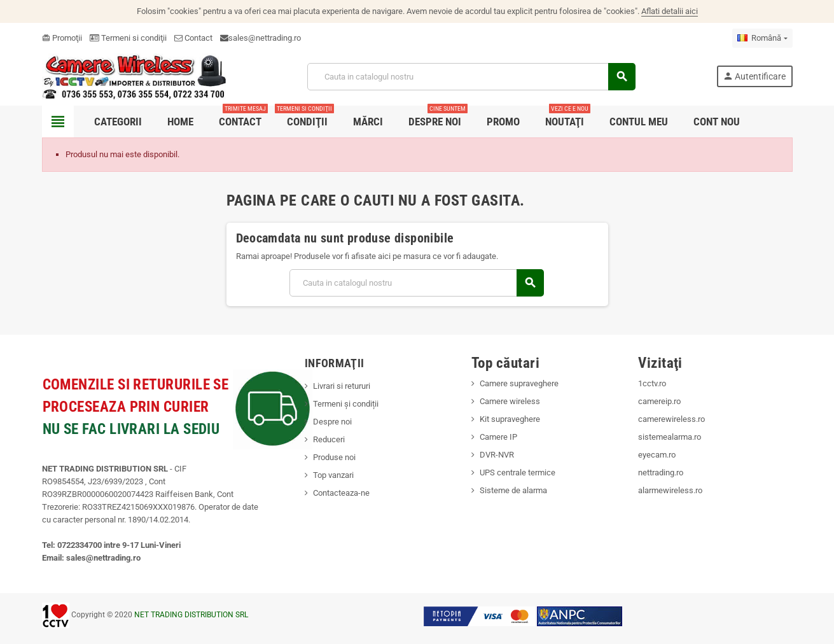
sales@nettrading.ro (265, 38)
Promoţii (62, 38)
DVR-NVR (497, 455)
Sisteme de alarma (513, 490)
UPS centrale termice (518, 472)
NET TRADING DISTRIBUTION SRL (191, 615)
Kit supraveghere (510, 419)
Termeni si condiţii (128, 38)
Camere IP (498, 437)
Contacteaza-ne (341, 493)
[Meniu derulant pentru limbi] (762, 38)
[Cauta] (471, 77)
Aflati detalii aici (670, 11)
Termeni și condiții (346, 404)
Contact (193, 38)
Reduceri (329, 439)
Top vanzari (333, 475)
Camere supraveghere (519, 383)
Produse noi (334, 457)
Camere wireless (510, 401)
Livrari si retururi (342, 386)
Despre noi (332, 422)
